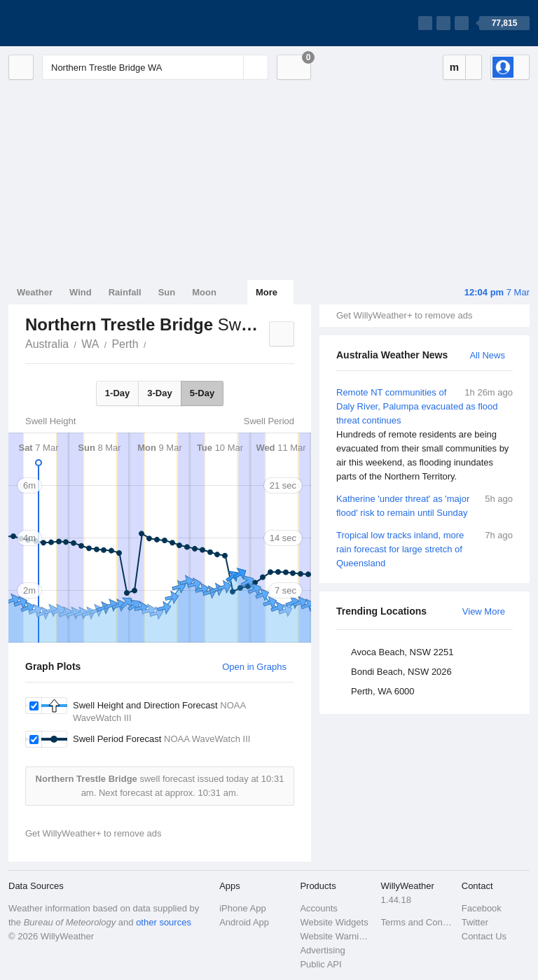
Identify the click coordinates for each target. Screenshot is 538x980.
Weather (35, 292)
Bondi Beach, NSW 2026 (401, 672)
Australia (47, 344)
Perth (125, 344)
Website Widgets (334, 922)
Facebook (482, 908)
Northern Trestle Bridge (154, 343)
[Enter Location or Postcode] (155, 67)
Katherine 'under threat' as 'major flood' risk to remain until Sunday (425, 505)
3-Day (159, 393)
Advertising (322, 950)
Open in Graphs (254, 667)
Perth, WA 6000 (383, 691)
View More (484, 611)
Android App (244, 922)
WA (90, 344)
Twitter (475, 922)
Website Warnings (336, 936)
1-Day (117, 393)
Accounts (318, 908)
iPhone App (243, 908)
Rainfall (125, 292)
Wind (81, 292)
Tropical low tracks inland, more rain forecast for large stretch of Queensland (425, 548)
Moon (204, 292)
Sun (167, 292)
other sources (164, 922)
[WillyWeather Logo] (74, 23)
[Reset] (231, 67)
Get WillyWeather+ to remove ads (404, 315)
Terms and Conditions (417, 922)
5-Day (202, 393)
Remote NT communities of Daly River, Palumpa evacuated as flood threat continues (425, 435)
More (267, 292)
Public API (320, 964)
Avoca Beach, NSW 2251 (402, 652)
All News (487, 355)
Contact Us (484, 936)
